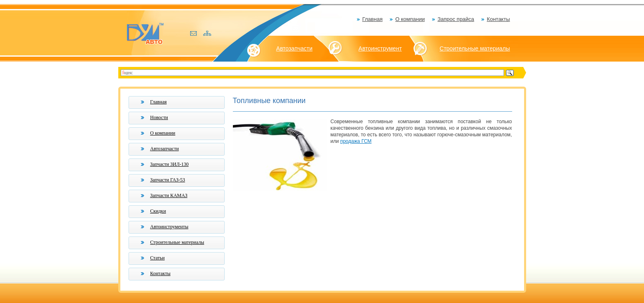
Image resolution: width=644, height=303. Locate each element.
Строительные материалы (475, 48)
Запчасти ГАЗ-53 (168, 180)
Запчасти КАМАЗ (169, 195)
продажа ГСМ (356, 141)
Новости (159, 117)
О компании (410, 19)
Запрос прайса (456, 19)
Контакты (498, 19)
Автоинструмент (380, 48)
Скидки (158, 211)
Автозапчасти (294, 48)
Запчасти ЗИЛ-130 (170, 164)
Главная (372, 19)
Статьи (158, 258)
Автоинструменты (169, 227)
